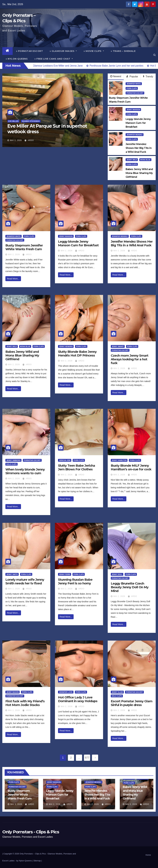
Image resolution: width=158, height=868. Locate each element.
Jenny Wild (132, 160)
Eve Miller (13, 121)
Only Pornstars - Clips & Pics (31, 832)
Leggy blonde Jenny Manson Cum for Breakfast (78, 243)
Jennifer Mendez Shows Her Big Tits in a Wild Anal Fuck (132, 243)
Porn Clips (132, 88)
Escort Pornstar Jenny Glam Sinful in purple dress (132, 703)
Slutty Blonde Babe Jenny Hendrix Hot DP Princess (77, 354)
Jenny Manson (133, 110)
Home (148, 855)
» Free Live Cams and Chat (54, 59)
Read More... (13, 279)
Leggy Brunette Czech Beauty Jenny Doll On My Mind (130, 587)
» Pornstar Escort (30, 51)
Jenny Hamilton (119, 460)
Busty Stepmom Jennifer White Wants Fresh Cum (24, 247)
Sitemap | (38, 861)
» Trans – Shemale (123, 51)
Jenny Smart (118, 346)
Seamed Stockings (31, 121)
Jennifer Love (66, 692)
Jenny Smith (12, 574)
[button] (155, 55)
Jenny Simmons (13, 460)
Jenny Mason (12, 692)
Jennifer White (134, 84)
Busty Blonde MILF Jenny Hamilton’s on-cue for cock (131, 467)
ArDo (29, 140)
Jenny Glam (117, 692)
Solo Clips (11, 464)
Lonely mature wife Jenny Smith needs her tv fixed (25, 581)
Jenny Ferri (65, 574)
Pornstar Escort (135, 93)
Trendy (148, 77)
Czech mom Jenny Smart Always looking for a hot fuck (130, 359)
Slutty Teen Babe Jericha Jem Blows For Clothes (77, 467)
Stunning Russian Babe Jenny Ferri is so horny (75, 581)
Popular (132, 77)
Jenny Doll (117, 574)
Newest (116, 76)
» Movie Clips (94, 51)
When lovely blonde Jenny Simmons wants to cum (25, 471)
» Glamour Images (63, 51)
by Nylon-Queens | (25, 861)
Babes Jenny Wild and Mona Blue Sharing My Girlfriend (22, 355)
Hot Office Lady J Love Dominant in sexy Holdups (78, 699)
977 (87, 758)
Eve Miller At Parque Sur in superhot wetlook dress (47, 129)
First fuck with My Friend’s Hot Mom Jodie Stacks (25, 703)
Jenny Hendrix (66, 346)
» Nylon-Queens (17, 59)
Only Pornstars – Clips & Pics (33, 854)
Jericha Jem (65, 460)
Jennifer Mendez (135, 135)
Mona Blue (145, 160)
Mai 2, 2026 (16, 140)
